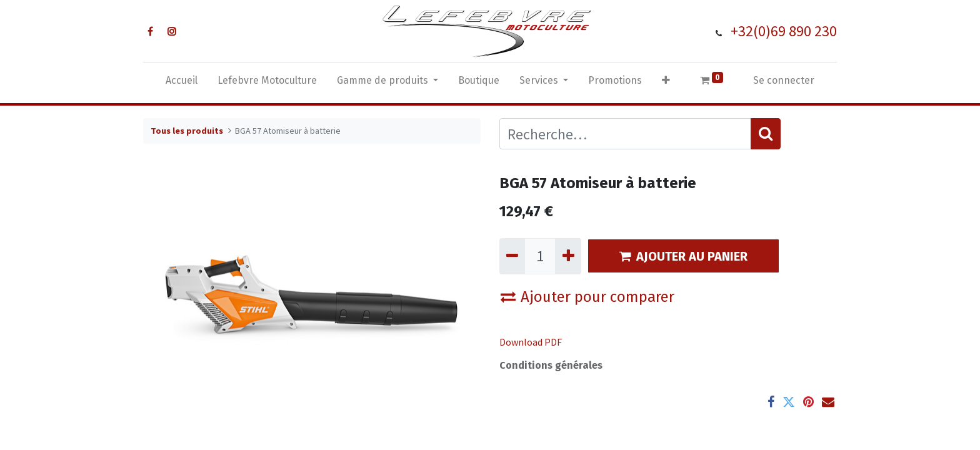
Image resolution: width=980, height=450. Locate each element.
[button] (666, 83)
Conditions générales (551, 365)
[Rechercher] (766, 134)
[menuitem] (182, 83)
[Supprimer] (512, 256)
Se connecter (784, 80)
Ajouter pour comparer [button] (587, 297)
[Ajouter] (568, 256)
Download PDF (531, 342)
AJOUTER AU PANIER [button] (683, 256)
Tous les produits (187, 131)
